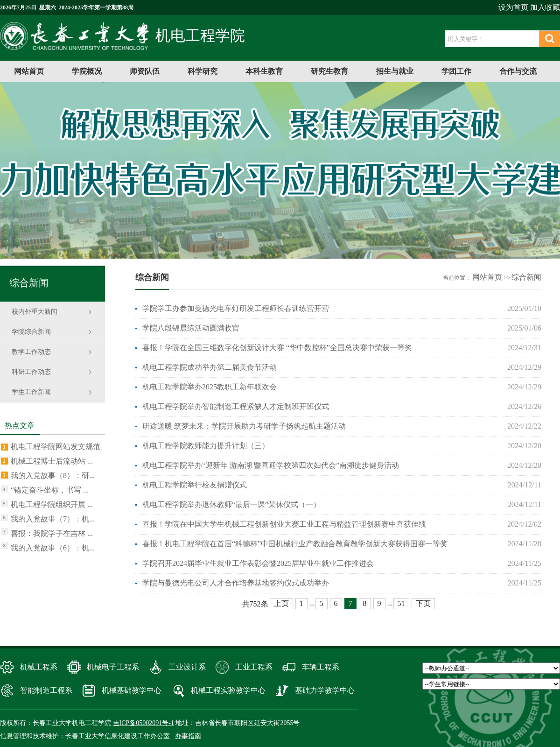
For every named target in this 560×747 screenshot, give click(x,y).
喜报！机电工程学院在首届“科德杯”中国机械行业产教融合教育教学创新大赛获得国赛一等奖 (295, 544)
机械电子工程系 (113, 667)
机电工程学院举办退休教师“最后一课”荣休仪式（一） (231, 504)
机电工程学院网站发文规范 (56, 447)
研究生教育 (329, 71)
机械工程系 (39, 667)
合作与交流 (518, 71)
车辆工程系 (321, 667)
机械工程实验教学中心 (228, 690)
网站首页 (29, 71)
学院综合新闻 (31, 332)
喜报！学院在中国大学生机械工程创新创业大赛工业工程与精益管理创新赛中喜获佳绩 (284, 524)
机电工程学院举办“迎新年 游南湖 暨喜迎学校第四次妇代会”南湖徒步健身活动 (271, 465)
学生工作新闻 (31, 392)
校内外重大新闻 (35, 312)
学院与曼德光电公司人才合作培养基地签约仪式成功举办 (236, 583)
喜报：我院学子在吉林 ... (52, 533)
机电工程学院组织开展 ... (52, 504)
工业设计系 (187, 667)
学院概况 (87, 71)
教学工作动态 (31, 352)
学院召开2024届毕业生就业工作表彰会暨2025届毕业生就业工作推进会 (258, 563)
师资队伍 (145, 71)
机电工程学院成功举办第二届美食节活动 (210, 367)
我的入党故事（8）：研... (53, 476)
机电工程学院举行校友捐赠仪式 (195, 485)
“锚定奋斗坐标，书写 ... (50, 490)
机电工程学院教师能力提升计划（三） (206, 446)
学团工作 (456, 71)
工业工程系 (254, 667)
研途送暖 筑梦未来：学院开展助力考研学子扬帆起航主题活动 (244, 426)
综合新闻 (526, 277)
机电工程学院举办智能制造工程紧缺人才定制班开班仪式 (236, 406)
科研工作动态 (31, 372)
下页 (423, 603)
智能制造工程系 (46, 690)
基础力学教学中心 (325, 690)
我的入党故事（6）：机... (53, 548)
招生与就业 (395, 71)
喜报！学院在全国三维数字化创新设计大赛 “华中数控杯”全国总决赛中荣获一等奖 (277, 348)
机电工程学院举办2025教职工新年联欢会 (210, 387)
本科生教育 (264, 71)
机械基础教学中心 (132, 690)
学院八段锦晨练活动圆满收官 (191, 328)
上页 (281, 603)
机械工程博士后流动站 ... (52, 461)
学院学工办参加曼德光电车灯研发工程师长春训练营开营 (236, 308)
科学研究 (203, 71)
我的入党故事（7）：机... (53, 519)
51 (401, 603)
